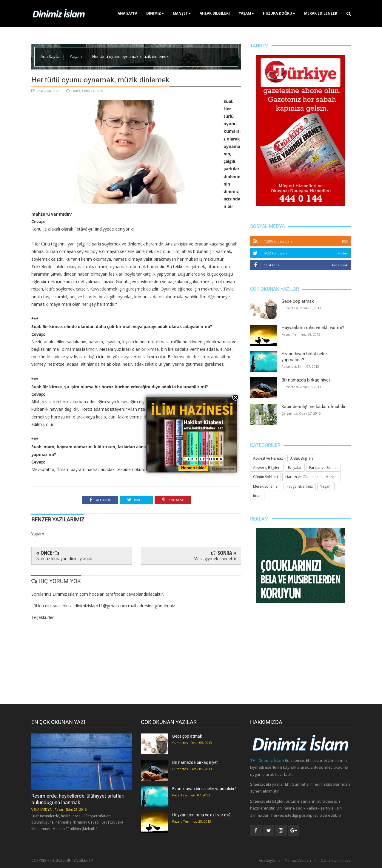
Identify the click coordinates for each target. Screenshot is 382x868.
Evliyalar (295, 468)
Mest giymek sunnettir (215, 559)
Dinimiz (155, 13)
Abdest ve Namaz (268, 458)
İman (257, 496)
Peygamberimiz (300, 486)
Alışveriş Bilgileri (267, 468)
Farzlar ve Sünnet (324, 468)
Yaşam (246, 13)
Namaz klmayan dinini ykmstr (64, 559)
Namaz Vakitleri (298, 861)
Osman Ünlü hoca (336, 861)
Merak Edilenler (321, 13)
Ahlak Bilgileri (215, 13)
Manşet (182, 13)
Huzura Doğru (279, 13)
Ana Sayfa (127, 13)
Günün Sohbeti (265, 477)
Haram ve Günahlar (302, 477)
